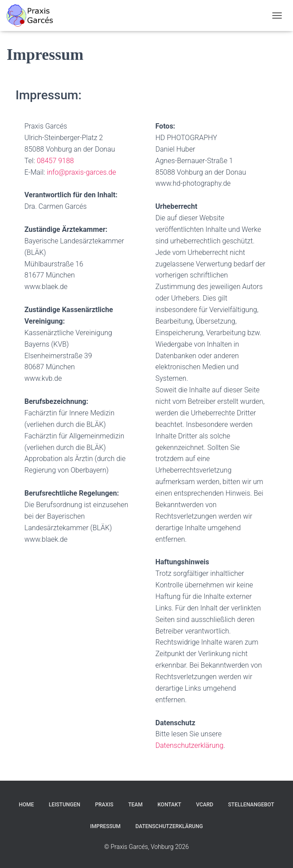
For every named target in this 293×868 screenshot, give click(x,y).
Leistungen (64, 805)
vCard (205, 805)
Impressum (105, 826)
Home (26, 805)
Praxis (104, 805)
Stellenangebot (251, 805)
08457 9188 (55, 161)
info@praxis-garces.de (82, 172)
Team (135, 805)
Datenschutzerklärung (190, 745)
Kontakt (169, 805)
